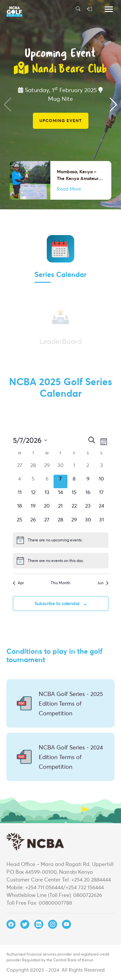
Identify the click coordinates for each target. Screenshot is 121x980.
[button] (113, 105)
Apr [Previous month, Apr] (18, 583)
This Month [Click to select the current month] (60, 583)
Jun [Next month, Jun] (103, 583)
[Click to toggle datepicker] (30, 440)
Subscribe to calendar (57, 603)
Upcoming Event (61, 120)
